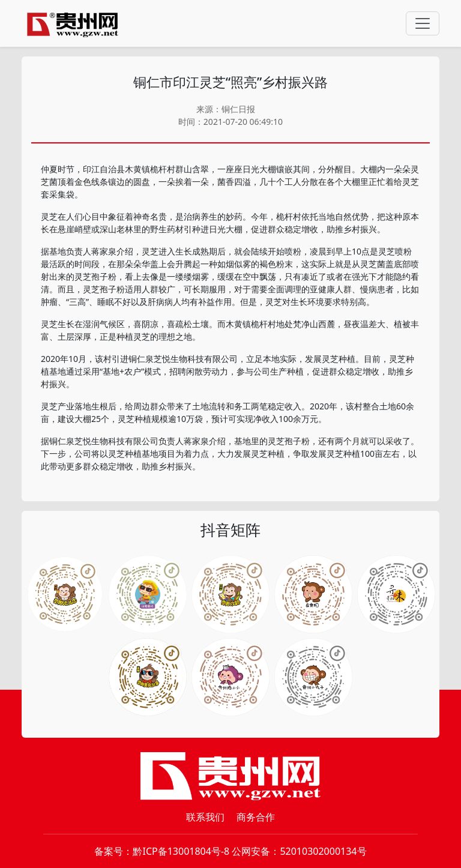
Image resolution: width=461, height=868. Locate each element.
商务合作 (256, 817)
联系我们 (205, 817)
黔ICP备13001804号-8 (181, 851)
